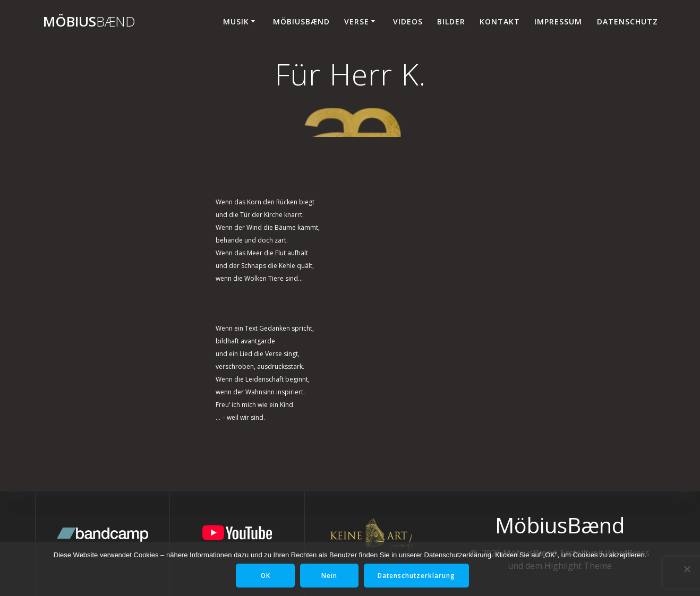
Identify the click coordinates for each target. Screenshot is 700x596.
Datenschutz (628, 21)
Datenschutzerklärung (418, 576)
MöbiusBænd (301, 21)
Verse (357, 21)
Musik (236, 21)
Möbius (89, 22)
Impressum (558, 21)
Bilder (451, 21)
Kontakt (500, 21)
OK (264, 576)
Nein (329, 576)
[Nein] (687, 569)
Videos (408, 21)
